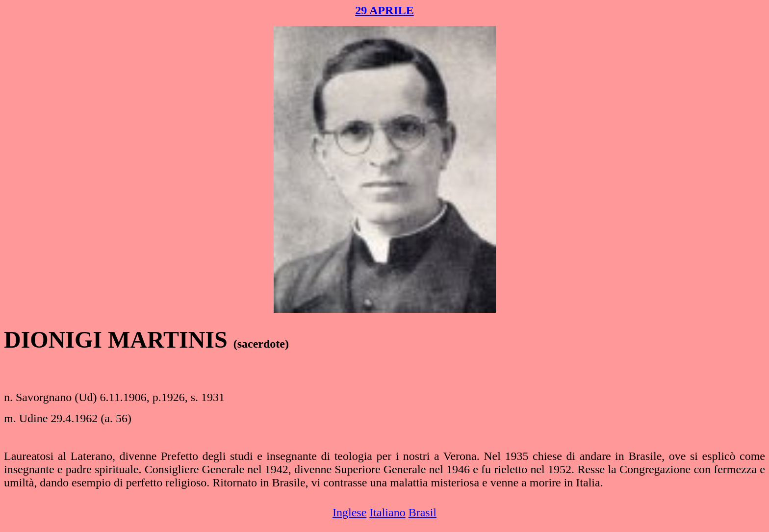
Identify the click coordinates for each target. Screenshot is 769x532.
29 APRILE (384, 10)
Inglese (349, 512)
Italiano (387, 512)
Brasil (423, 512)
